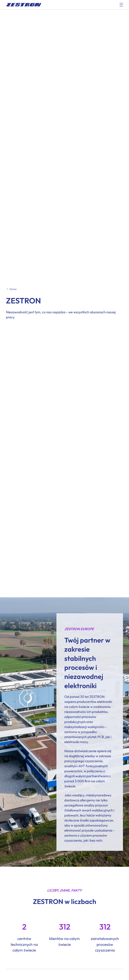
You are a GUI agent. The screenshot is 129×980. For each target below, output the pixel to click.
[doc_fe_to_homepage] (24, 5)
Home (13, 289)
